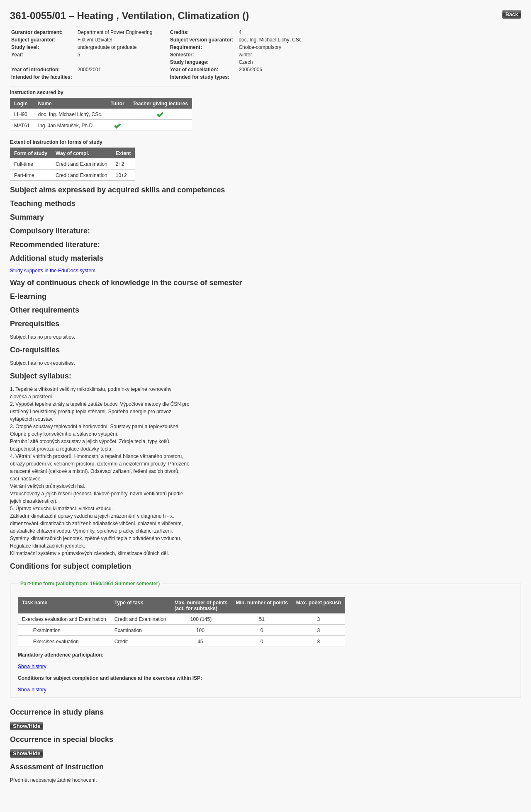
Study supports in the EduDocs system (53, 271)
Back (512, 14)
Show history (32, 667)
